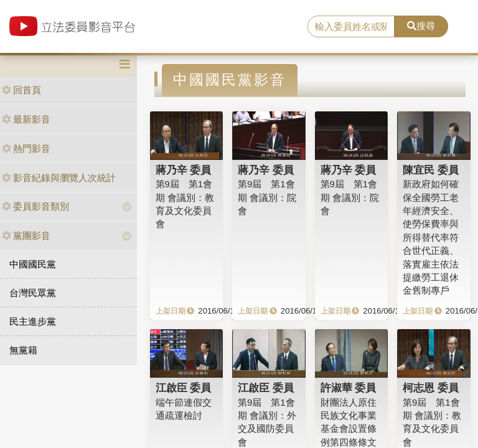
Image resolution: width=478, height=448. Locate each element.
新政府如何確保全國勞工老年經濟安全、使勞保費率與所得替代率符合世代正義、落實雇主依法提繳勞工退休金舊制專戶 (431, 237)
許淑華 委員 (349, 388)
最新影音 (26, 119)
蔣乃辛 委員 (184, 170)
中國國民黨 (33, 264)
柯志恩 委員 (431, 388)
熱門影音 (26, 148)
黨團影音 (26, 236)
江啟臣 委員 (184, 388)
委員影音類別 (35, 206)
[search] (351, 27)
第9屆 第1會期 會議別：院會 (267, 197)
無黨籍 (23, 350)
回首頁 (21, 90)
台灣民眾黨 (33, 293)
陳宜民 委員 (431, 170)
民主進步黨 (33, 321)
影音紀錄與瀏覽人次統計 (59, 178)
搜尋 (421, 26)
